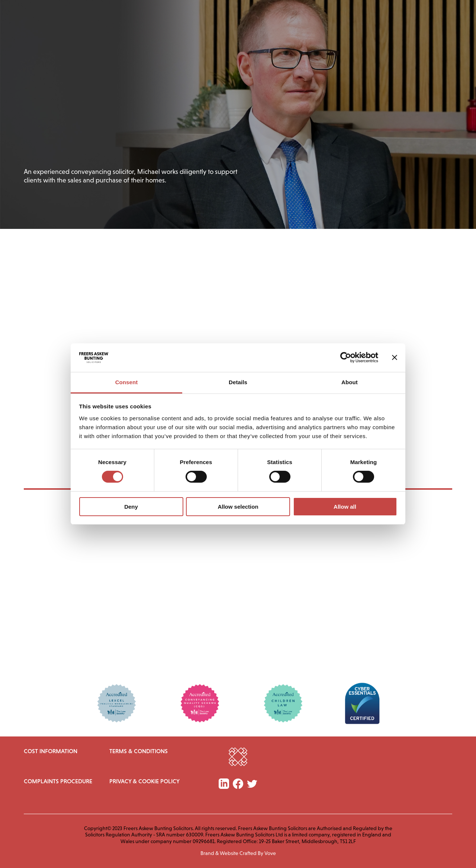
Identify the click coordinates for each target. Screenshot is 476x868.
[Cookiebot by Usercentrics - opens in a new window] (346, 357)
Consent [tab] (127, 382)
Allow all (345, 507)
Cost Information (51, 751)
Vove (270, 853)
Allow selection (238, 507)
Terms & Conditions (139, 751)
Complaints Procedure (58, 781)
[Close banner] (395, 357)
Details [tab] (238, 382)
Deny (131, 507)
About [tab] (350, 382)
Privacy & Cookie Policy (144, 781)
